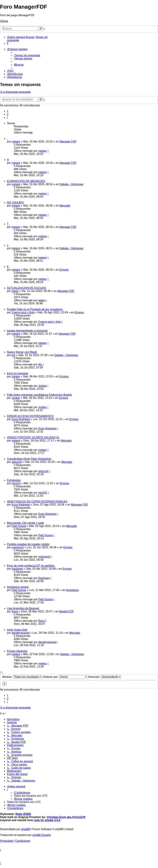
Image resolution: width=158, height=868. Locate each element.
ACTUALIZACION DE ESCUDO (27, 288)
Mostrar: (22, 677)
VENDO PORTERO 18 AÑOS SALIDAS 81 (33, 437)
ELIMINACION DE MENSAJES (26, 181)
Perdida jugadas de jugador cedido (28, 544)
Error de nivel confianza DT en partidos (31, 566)
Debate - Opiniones (71, 184)
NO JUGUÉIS (15, 202)
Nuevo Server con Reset (22, 352)
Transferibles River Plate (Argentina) (29, 459)
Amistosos (72, 590)
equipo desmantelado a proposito (27, 331)
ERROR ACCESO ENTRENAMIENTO (30, 416)
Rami (15, 611)
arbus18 (17, 462)
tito (14, 355)
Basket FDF (66, 611)
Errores (64, 270)
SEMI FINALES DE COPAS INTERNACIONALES (37, 502)
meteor (16, 142)
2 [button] (8, 114)
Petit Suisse (19, 526)
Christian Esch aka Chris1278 (66, 817)
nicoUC (16, 483)
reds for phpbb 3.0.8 (47, 820)
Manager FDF (68, 142)
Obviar (4, 21)
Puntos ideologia (17, 651)
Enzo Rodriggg (21, 419)
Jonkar (16, 376)
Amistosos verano (18, 587)
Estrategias (14, 480)
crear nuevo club (17, 630)
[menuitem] (8, 43)
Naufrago (17, 569)
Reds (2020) (23, 814)
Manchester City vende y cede (25, 523)
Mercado (65, 206)
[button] (7, 117)
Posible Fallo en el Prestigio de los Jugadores (35, 309)
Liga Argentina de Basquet (23, 608)
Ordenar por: (65, 677)
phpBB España (42, 835)
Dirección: (105, 677)
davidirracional (21, 633)
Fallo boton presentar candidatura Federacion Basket (39, 395)
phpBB (25, 829)
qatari (15, 291)
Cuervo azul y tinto (23, 312)
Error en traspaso (18, 373)
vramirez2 (18, 547)
